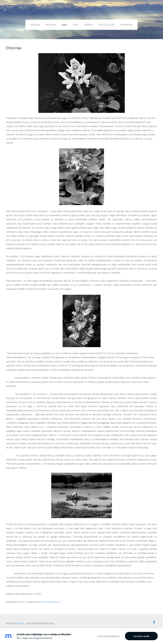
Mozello (21, 620)
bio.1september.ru (52, 599)
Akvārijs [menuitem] (51, 24)
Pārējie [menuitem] (89, 24)
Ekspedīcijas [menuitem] (107, 24)
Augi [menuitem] (65, 24)
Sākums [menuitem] (35, 24)
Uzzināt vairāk (141, 636)
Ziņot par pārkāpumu (108, 636)
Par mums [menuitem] (127, 24)
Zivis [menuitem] (76, 24)
